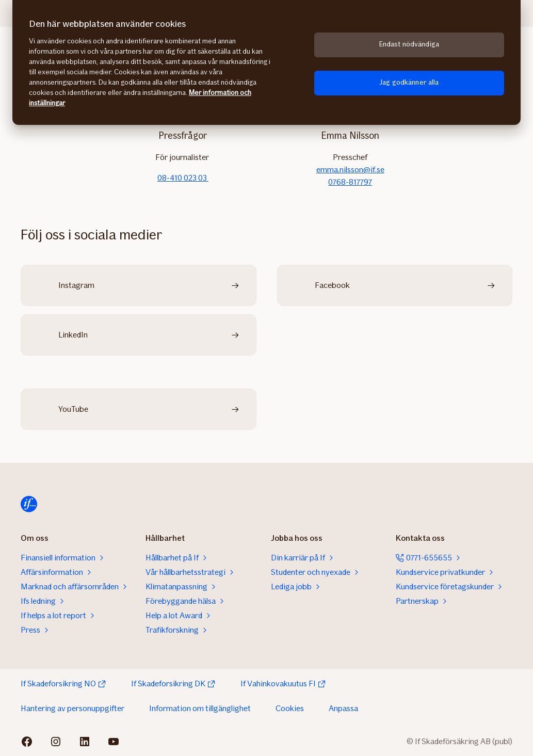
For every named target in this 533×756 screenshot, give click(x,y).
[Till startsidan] (29, 504)
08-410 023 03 (183, 178)
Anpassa (343, 708)
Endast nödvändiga (409, 44)
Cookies (290, 708)
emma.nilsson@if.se (350, 170)
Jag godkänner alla (409, 82)
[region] (266, 62)
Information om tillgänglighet (200, 708)
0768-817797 (350, 182)
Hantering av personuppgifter (72, 708)
